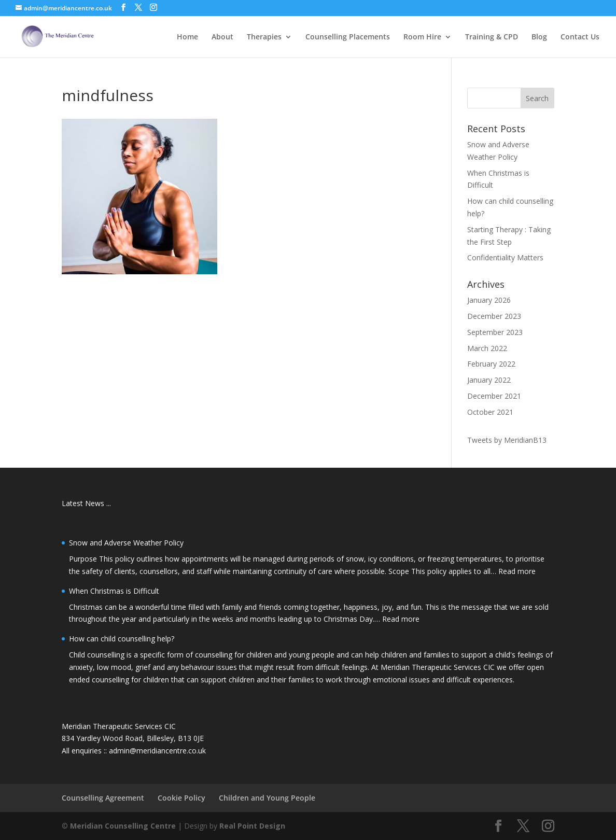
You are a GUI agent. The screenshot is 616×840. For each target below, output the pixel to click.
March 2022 (487, 348)
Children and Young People (267, 798)
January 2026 (489, 300)
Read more (517, 571)
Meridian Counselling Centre (123, 826)
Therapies (264, 37)
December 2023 (494, 316)
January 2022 (489, 380)
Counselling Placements (348, 37)
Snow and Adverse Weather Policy (126, 543)
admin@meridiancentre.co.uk (157, 751)
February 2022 (491, 364)
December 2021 (494, 396)
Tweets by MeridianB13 (507, 440)
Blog (539, 37)
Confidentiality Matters (505, 257)
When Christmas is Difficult (114, 591)
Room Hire (422, 37)
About (222, 37)
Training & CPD (492, 37)
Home (187, 37)
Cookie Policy (181, 798)
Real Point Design (252, 826)
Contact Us (580, 37)
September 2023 (495, 332)
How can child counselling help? (122, 639)
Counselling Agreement (103, 798)
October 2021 (490, 412)
